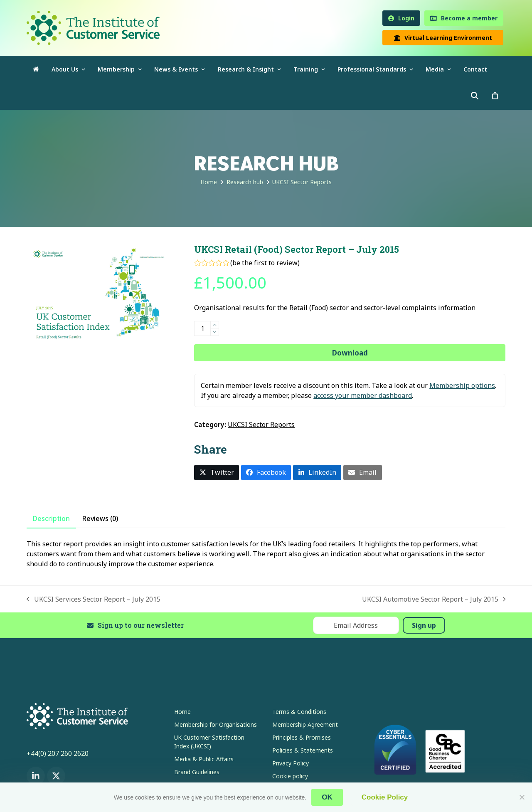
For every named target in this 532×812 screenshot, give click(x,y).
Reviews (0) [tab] (100, 518)
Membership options (462, 385)
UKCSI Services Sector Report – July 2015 (94, 599)
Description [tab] (51, 518)
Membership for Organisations (216, 724)
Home (182, 712)
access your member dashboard (363, 395)
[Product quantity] (202, 328)
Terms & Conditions (299, 712)
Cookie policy (290, 776)
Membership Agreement (305, 724)
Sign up (424, 625)
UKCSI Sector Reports (261, 425)
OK (327, 797)
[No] (522, 797)
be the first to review (265, 263)
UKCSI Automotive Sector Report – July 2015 (434, 599)
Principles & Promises (302, 737)
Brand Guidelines (197, 772)
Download (350, 353)
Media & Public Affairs (204, 759)
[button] (495, 96)
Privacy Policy (291, 763)
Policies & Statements (303, 750)
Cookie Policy (385, 797)
